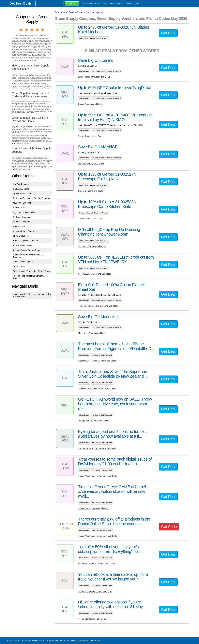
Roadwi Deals (19, 227)
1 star (21, 30)
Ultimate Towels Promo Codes (27, 250)
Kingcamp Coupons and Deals (92, 246)
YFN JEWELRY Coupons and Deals (94, 274)
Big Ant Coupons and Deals (91, 136)
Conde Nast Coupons (23, 262)
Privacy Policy (53, 640)
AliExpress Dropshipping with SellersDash (83, 640)
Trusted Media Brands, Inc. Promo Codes (32, 271)
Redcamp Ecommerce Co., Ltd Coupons (31, 198)
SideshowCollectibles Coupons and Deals (97, 361)
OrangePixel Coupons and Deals (93, 421)
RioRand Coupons (22, 217)
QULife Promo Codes (23, 193)
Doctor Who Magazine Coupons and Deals (97, 476)
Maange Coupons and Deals (91, 163)
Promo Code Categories (112, 4)
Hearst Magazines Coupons (26, 241)
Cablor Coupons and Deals (90, 104)
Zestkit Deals (19, 267)
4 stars (38, 30)
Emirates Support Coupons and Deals (95, 591)
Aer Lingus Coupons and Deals (92, 619)
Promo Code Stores (91, 4)
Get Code (169, 527)
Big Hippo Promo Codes (24, 212)
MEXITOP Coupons (22, 203)
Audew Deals (19, 208)
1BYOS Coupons (21, 236)
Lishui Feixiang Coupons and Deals (94, 77)
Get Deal (168, 33)
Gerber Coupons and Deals (91, 191)
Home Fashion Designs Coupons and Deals (98, 306)
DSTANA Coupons (22, 222)
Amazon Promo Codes (23, 231)
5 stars (43, 30)
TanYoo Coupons (21, 184)
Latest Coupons (132, 4)
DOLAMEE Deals (21, 189)
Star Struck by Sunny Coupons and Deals (97, 448)
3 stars (32, 30)
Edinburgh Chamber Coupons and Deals (96, 564)
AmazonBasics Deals (23, 245)
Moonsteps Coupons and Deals (92, 333)
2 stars (27, 30)
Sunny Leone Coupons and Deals (93, 508)
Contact (42, 640)
